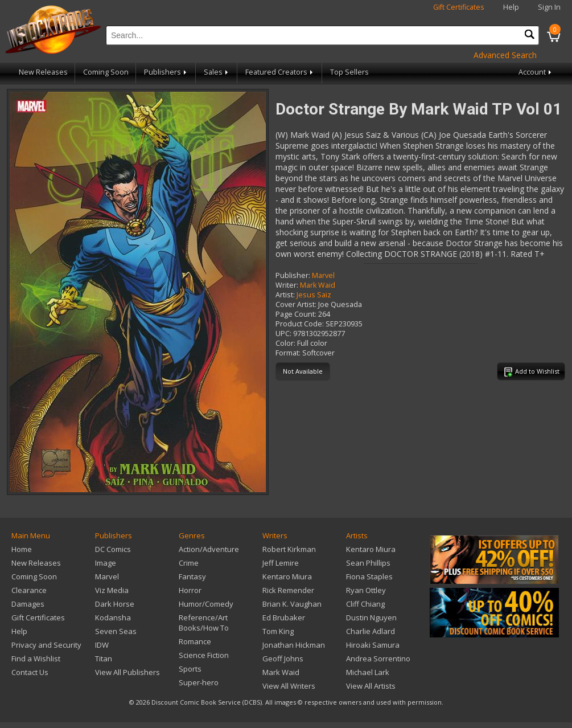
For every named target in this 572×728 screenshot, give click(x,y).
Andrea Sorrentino (378, 659)
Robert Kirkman (289, 549)
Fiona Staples (369, 576)
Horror (190, 590)
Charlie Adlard (371, 631)
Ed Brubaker (284, 617)
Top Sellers (349, 72)
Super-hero (199, 682)
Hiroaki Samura (373, 645)
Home (22, 549)
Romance (195, 641)
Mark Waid (318, 285)
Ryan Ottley (366, 590)
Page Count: (296, 314)
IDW (102, 645)
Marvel (323, 275)
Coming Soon (106, 72)
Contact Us (30, 672)
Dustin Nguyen (371, 617)
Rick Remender (288, 590)
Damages (28, 604)
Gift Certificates (459, 7)
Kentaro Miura (287, 576)
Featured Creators (280, 72)
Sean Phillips (368, 563)
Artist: (285, 295)
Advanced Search (505, 55)
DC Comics (113, 549)
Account (536, 72)
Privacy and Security (46, 645)
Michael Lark (368, 672)
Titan (104, 659)
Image (106, 563)
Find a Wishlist (36, 659)
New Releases (43, 72)
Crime (189, 563)
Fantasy (192, 576)
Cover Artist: (296, 304)
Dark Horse (115, 604)
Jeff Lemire (281, 563)
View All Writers (289, 686)
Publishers (166, 72)
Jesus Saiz (314, 295)
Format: (288, 353)
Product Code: (300, 324)
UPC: (283, 334)
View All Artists (371, 686)
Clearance (29, 590)
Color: (285, 343)
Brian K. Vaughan (292, 604)
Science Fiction (204, 655)
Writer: (287, 285)
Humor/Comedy (206, 604)
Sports (190, 669)
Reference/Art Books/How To (204, 623)
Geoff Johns (283, 659)
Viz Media (112, 590)
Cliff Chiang (365, 604)
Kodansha (113, 617)
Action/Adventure (209, 549)
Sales (217, 72)
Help (511, 7)
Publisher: (293, 275)
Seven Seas (116, 631)
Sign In (549, 7)
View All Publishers (127, 672)
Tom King (278, 631)
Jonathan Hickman (294, 645)
